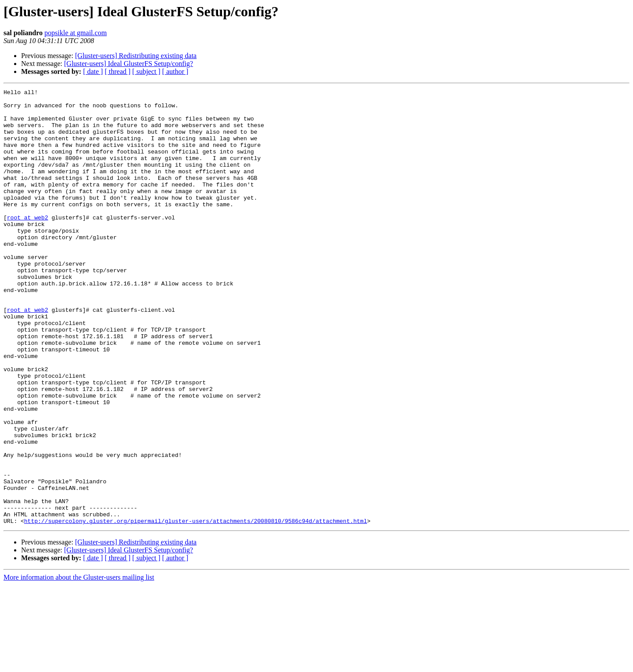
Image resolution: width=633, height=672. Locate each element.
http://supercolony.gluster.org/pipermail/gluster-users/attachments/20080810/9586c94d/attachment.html (196, 608)
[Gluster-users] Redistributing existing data (136, 56)
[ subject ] (146, 71)
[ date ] (93, 71)
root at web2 (28, 244)
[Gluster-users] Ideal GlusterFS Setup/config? (129, 64)
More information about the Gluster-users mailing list (79, 664)
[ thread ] (118, 71)
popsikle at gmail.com (76, 33)
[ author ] (175, 71)
